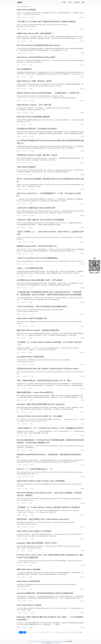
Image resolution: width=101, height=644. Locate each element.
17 (69, 632)
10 (48, 632)
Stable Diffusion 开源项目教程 (28, 581)
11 (51, 632)
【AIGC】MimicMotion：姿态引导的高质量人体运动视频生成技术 (42, 306)
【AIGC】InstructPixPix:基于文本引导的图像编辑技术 (37, 258)
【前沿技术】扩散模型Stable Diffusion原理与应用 (36, 208)
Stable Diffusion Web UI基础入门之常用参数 (34, 531)
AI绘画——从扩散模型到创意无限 (30, 268)
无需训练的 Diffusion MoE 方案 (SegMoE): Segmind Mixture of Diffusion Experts (48, 369)
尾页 (80, 632)
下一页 (76, 632)
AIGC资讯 (24, 7)
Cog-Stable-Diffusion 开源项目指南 (30, 357)
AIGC (18, 41)
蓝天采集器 (77, 2)
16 (66, 632)
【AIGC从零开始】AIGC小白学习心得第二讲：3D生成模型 (40, 416)
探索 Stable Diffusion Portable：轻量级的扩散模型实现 (38, 330)
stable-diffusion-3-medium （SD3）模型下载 (34, 105)
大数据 (70, 2)
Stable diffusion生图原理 (26, 167)
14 (60, 632)
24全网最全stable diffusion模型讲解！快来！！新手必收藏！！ (41, 280)
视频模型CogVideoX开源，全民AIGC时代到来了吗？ (37, 246)
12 (54, 632)
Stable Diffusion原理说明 (26, 10)
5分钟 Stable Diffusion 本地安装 (29, 605)
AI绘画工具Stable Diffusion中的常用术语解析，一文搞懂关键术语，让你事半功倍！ (49, 93)
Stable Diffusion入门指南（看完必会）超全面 (34, 81)
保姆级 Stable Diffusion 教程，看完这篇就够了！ (35, 33)
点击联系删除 (69, 641)
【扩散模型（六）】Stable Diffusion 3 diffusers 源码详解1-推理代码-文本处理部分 (48, 507)
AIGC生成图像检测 (24, 69)
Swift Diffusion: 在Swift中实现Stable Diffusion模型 (36, 57)
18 (72, 632)
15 (63, 632)
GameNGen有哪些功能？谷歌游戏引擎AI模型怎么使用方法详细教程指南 (45, 593)
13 (57, 632)
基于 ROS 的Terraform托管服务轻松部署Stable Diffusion (39, 45)
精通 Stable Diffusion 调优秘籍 (29, 569)
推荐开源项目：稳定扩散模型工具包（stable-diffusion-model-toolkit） (43, 519)
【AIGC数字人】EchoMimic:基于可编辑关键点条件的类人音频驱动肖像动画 (46, 22)
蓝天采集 (48, 643)
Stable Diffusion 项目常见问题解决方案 (32, 318)
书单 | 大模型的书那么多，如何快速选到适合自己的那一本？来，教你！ (44, 380)
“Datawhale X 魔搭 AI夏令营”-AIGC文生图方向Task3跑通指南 (40, 220)
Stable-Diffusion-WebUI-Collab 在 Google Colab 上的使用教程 (41, 481)
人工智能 (63, 2)
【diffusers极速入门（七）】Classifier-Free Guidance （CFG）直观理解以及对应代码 (50, 428)
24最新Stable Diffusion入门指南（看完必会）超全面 (37, 155)
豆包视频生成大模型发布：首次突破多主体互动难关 (37, 129)
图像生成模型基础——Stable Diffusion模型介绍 (35, 392)
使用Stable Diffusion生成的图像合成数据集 (33, 117)
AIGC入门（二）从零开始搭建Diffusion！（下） (35, 469)
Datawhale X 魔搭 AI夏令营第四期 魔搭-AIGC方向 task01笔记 (41, 404)
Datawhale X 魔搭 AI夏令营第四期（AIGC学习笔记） (37, 543)
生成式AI (19, 101)
